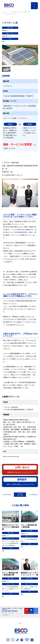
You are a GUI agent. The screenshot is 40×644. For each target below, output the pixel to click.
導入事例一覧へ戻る (20, 495)
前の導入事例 (7, 495)
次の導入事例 (33, 495)
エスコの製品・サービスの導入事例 (19, 12)
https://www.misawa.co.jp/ (11, 456)
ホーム (4, 12)
